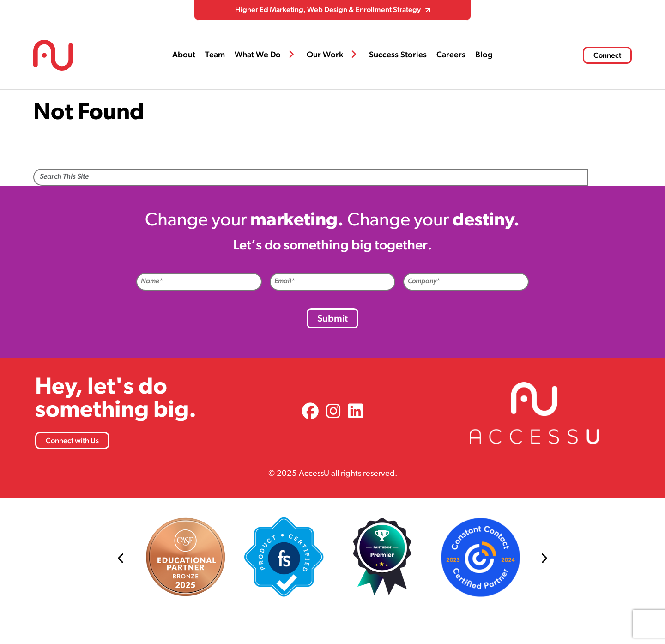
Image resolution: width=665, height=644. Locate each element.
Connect (607, 56)
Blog (484, 55)
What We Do (258, 55)
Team (215, 55)
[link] (310, 413)
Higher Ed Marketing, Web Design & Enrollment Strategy (328, 10)
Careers (451, 55)
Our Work (325, 55)
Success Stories (398, 55)
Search (610, 178)
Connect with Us (72, 441)
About (184, 55)
